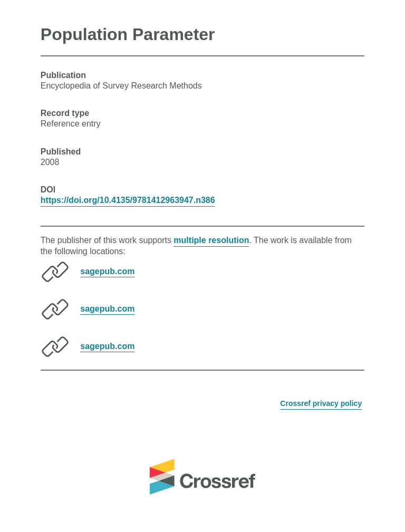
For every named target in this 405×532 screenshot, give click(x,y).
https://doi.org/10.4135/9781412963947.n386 (128, 200)
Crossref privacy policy (321, 403)
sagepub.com (107, 271)
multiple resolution (211, 240)
